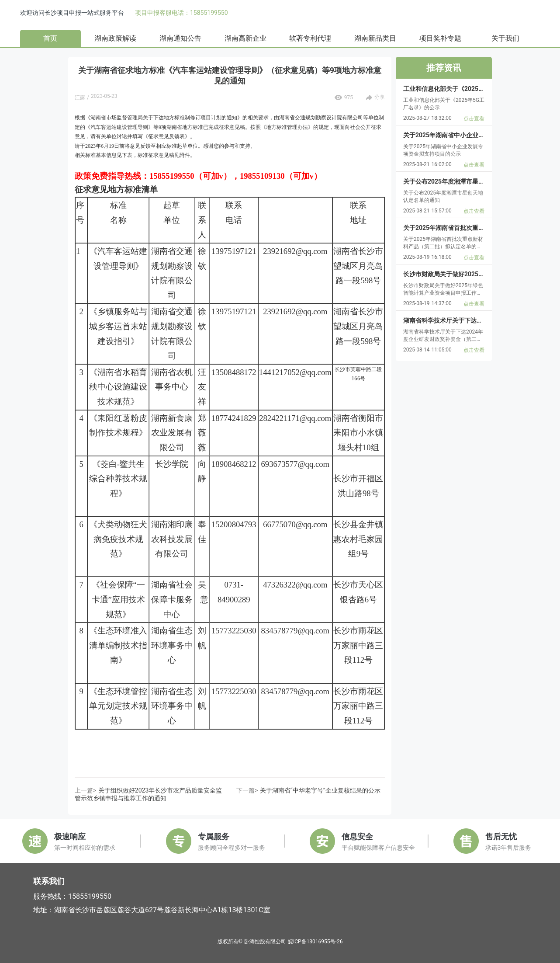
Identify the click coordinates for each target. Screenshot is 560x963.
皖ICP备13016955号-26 (315, 942)
